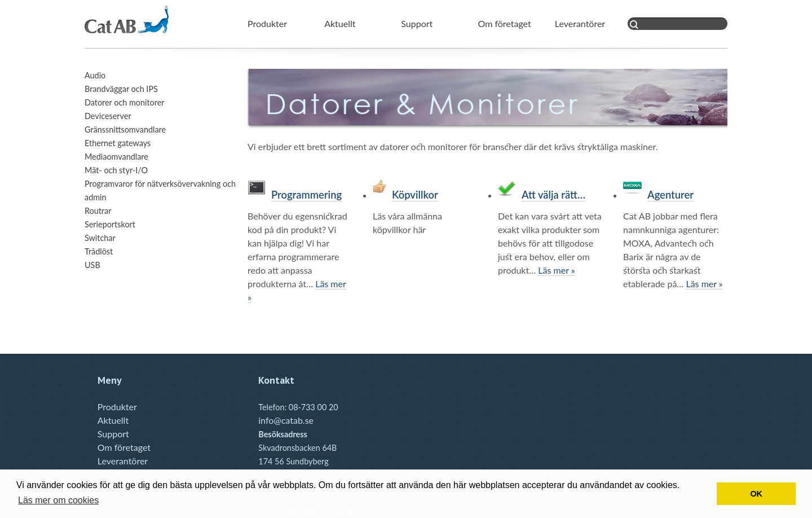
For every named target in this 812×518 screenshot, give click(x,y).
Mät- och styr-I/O (116, 170)
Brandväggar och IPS (121, 89)
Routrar (98, 211)
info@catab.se (286, 420)
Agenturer (670, 195)
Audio (95, 75)
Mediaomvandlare (116, 157)
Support (417, 23)
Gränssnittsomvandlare (125, 129)
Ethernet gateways (118, 143)
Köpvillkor (415, 195)
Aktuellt (340, 23)
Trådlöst (99, 251)
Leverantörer (580, 23)
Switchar (100, 238)
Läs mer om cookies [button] (58, 500)
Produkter (267, 23)
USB (92, 265)
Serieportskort (110, 224)
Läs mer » (556, 270)
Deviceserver (108, 116)
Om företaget (505, 23)
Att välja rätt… (553, 195)
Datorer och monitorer (125, 102)
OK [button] (756, 494)
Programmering (306, 195)
